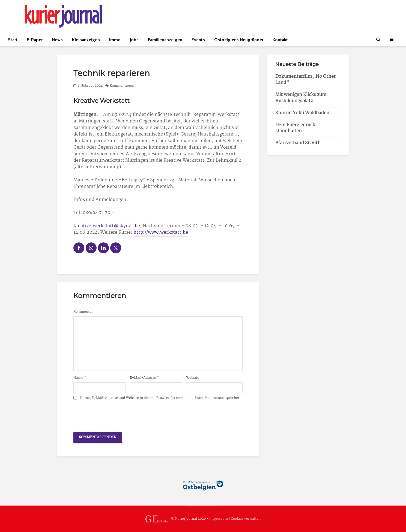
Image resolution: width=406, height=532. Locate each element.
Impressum (219, 519)
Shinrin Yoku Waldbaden (302, 113)
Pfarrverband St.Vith (298, 143)
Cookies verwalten (246, 519)
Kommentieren (122, 86)
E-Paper (35, 40)
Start (13, 40)
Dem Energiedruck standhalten (295, 128)
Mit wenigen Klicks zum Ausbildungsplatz (301, 98)
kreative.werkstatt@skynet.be (107, 226)
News (57, 40)
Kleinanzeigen (86, 40)
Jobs (134, 40)
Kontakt (280, 40)
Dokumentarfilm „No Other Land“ (305, 80)
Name (80, 378)
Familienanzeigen (165, 40)
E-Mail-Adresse (144, 378)
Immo (115, 40)
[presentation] (115, 414)
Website (193, 378)
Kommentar (83, 312)
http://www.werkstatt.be (161, 232)
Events (198, 40)
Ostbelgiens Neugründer (239, 40)
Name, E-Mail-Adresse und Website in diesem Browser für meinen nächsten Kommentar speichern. (161, 398)
